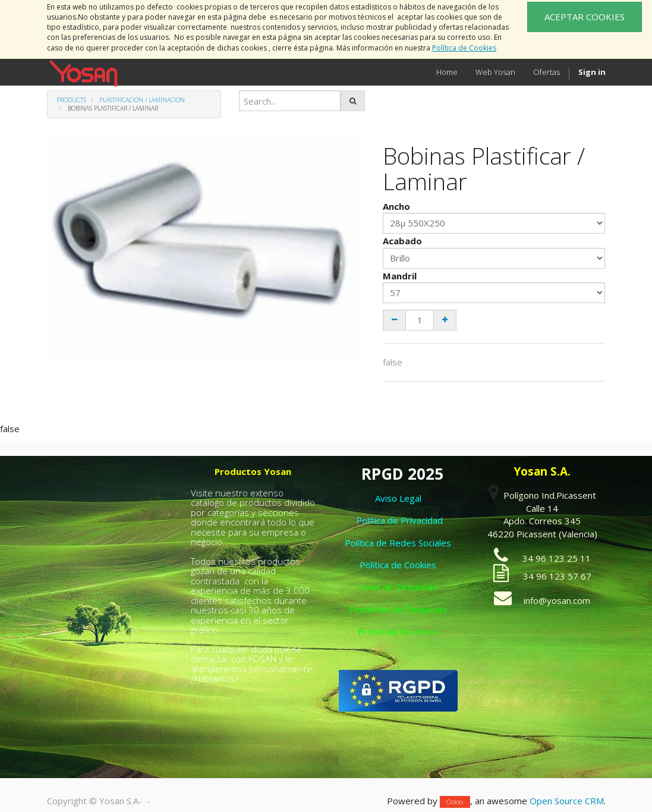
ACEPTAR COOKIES (585, 17)
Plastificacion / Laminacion (142, 100)
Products (71, 100)
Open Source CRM (567, 801)
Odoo (455, 802)
